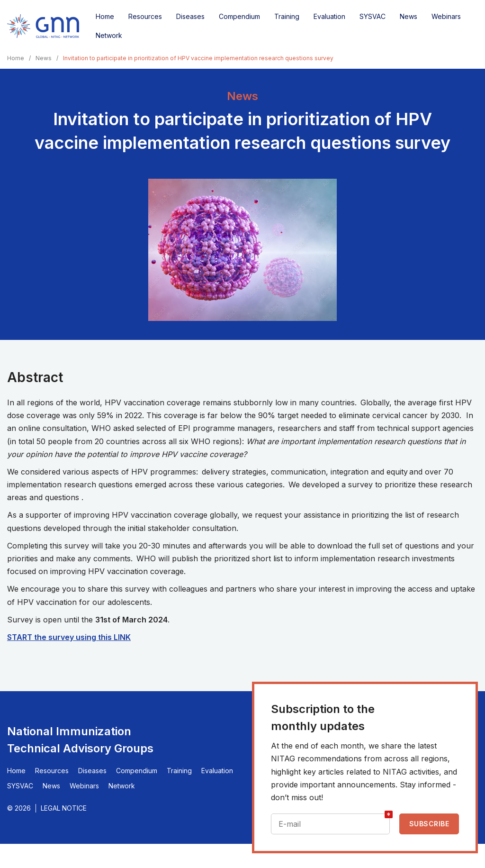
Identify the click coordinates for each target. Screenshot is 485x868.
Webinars (446, 16)
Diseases (190, 16)
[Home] (43, 26)
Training (287, 16)
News (409, 16)
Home (105, 16)
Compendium (239, 16)
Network (109, 35)
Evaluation (329, 16)
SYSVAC (373, 16)
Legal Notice (64, 808)
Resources (145, 16)
